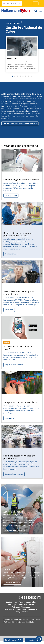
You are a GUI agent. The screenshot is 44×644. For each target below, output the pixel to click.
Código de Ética (22, 612)
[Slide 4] (20, 76)
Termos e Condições (27, 602)
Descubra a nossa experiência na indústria (20, 123)
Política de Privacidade (21, 607)
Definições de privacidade (24, 622)
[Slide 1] (12, 76)
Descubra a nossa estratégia (16, 530)
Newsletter (33, 609)
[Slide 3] (18, 76)
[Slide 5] (23, 76)
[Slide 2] (15, 76)
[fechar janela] (41, 3)
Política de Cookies (26, 604)
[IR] (36, 11)
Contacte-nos (11, 602)
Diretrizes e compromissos (15, 609)
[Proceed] (36, 3)
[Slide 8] (31, 76)
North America (12, 3)
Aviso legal (12, 604)
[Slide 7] (28, 76)
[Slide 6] (26, 76)
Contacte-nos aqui (12, 583)
